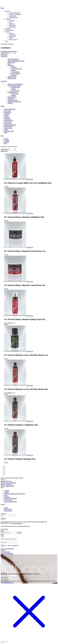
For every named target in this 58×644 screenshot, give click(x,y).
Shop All (8, 11)
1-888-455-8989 (10, 486)
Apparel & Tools (12, 100)
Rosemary (14, 75)
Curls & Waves (13, 16)
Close (2, 8)
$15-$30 (7, 140)
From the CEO (12, 35)
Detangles (7, 114)
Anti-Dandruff (8, 126)
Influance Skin (12, 25)
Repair (6, 130)
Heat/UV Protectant (10, 109)
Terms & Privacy (17, 523)
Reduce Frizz (8, 123)
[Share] (3, 641)
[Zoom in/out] (7, 641)
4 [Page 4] (5, 472)
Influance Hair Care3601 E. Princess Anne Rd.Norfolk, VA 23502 (8, 483)
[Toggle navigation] (1, 7)
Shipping (7, 497)
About (6, 508)
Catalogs (7, 491)
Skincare (10, 103)
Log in (3, 546)
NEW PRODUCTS (13, 59)
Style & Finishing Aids (14, 13)
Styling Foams (15, 90)
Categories (4, 81)
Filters (6, 51)
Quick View (30, 179)
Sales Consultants (13, 40)
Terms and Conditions (10, 502)
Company (8, 32)
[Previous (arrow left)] (1, 643)
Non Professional (6, 552)
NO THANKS (5, 579)
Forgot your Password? (7, 549)
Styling (13, 89)
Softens (6, 115)
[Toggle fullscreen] (5, 641)
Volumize (7, 117)
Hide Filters (4, 55)
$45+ (6, 143)
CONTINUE (4, 578)
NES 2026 (8, 28)
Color (10, 22)
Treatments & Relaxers (14, 102)
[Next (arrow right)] (3, 643)
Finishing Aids (15, 87)
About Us (11, 33)
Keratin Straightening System (16, 61)
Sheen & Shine (8, 120)
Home (2, 51)
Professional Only (10, 30)
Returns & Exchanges (10, 498)
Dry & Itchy (8, 111)
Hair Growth (8, 122)
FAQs (6, 495)
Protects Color (8, 128)
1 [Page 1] (5, 467)
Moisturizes (8, 112)
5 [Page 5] (5, 474)
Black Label (12, 24)
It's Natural (11, 66)
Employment (8, 509)
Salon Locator (12, 36)
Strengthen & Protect (10, 125)
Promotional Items (13, 17)
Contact (11, 38)
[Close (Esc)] (1, 641)
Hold (6, 133)
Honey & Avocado (17, 69)
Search (19, 533)
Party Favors (15, 94)
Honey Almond (16, 73)
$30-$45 (7, 142)
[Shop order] (8, 53)
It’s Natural (12, 21)
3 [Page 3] (5, 470)
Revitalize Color (9, 131)
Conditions (11, 51)
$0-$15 (6, 139)
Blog (7, 41)
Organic (14, 70)
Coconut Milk (15, 72)
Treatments (11, 98)
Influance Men (12, 27)
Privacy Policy (8, 500)
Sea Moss (14, 67)
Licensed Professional (7, 553)
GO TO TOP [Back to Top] (4, 529)
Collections (8, 19)
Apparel (14, 95)
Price (2, 136)
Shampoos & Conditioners (15, 14)
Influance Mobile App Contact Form (15, 494)
